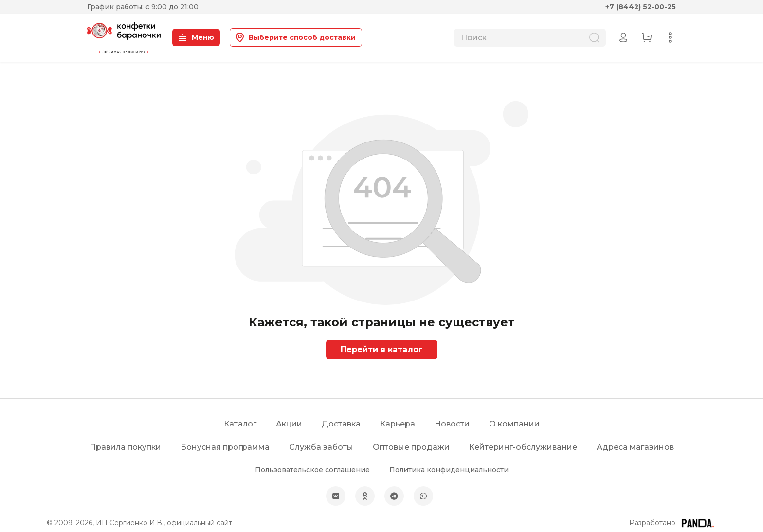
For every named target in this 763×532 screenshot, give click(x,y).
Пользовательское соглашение (312, 470)
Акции (289, 424)
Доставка (341, 424)
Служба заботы (321, 447)
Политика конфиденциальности (449, 470)
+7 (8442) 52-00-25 (641, 7)
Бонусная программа (225, 447)
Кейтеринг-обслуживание (523, 447)
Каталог (240, 424)
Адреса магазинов (635, 447)
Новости (452, 424)
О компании (514, 424)
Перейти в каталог (382, 349)
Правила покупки (125, 447)
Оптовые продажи (411, 447)
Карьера (398, 424)
